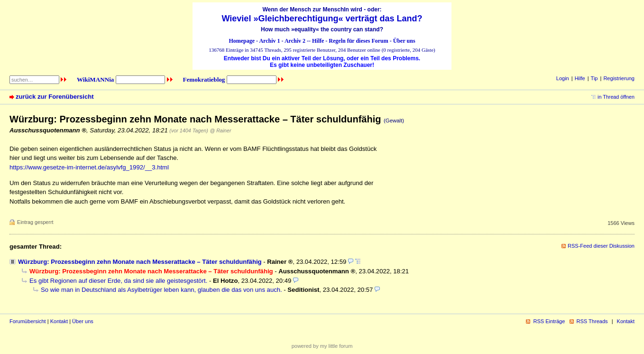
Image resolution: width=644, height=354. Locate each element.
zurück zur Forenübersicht (55, 97)
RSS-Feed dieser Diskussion (601, 246)
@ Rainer (220, 130)
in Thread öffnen (616, 97)
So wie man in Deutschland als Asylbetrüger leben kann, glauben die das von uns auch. (161, 290)
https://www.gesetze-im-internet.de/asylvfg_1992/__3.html (89, 167)
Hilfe (318, 41)
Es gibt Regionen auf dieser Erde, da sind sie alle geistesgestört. (118, 281)
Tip (594, 78)
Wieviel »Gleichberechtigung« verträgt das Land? (322, 19)
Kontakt (59, 321)
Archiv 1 (269, 41)
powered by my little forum (322, 346)
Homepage (242, 41)
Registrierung (619, 78)
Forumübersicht (28, 321)
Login (563, 78)
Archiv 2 (295, 41)
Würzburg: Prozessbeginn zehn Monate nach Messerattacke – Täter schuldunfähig (140, 262)
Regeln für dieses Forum (358, 41)
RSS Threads (592, 321)
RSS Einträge (549, 321)
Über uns (404, 41)
